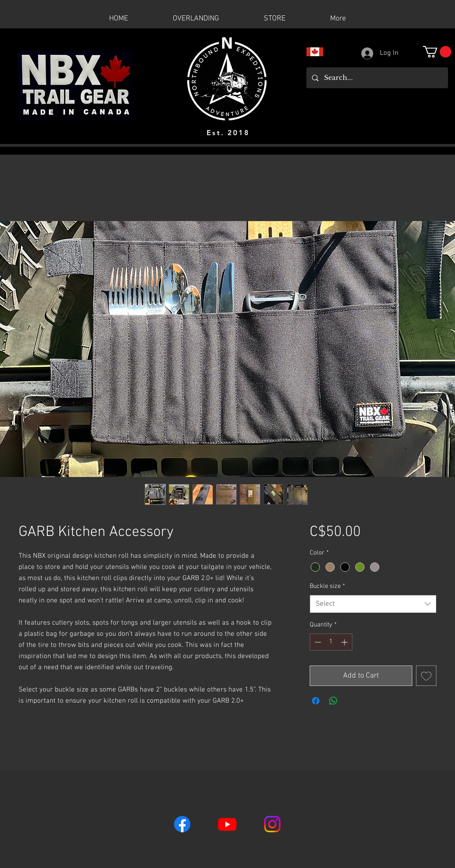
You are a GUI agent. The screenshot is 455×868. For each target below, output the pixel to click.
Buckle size (327, 586)
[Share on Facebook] (316, 701)
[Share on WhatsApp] (333, 701)
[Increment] (345, 642)
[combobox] (373, 604)
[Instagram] (272, 824)
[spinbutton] (331, 642)
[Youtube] (227, 824)
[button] (437, 52)
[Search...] (376, 78)
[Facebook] (182, 824)
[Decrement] (317, 642)
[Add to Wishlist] (426, 676)
